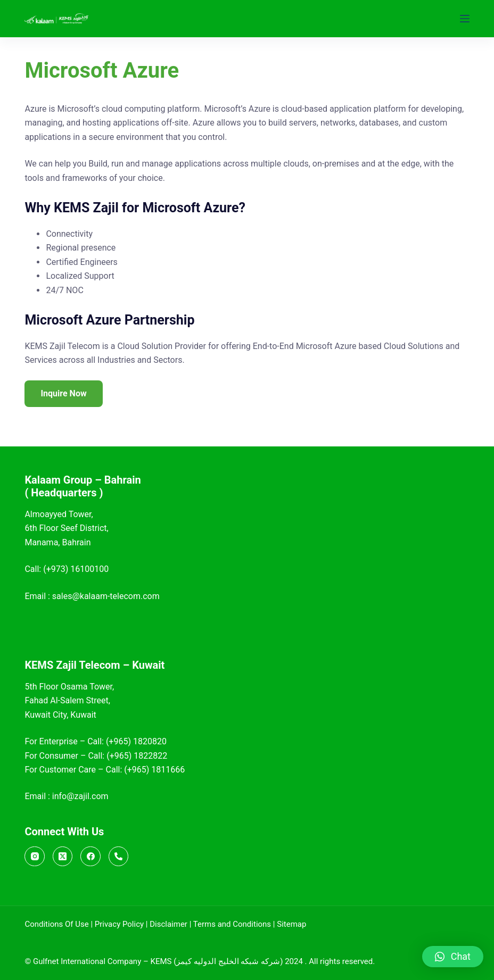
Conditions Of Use (56, 924)
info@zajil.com (80, 796)
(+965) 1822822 (137, 756)
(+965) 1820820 (136, 741)
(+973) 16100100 (76, 569)
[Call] (119, 857)
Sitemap (291, 924)
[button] (453, 957)
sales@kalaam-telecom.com (106, 596)
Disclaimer (168, 924)
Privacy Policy (119, 924)
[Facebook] (90, 857)
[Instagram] (35, 857)
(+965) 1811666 (154, 770)
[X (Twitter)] (63, 857)
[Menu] (465, 19)
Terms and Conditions (232, 924)
